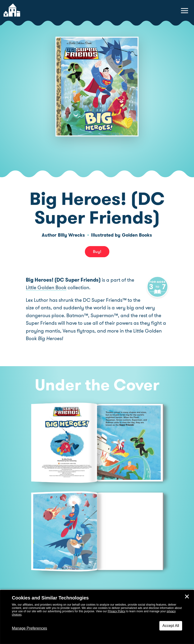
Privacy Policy (117, 611)
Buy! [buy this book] (97, 252)
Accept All (171, 626)
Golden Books (137, 235)
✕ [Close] (187, 597)
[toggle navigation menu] (185, 11)
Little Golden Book (46, 288)
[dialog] (97, 617)
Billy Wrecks (71, 235)
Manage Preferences (30, 628)
